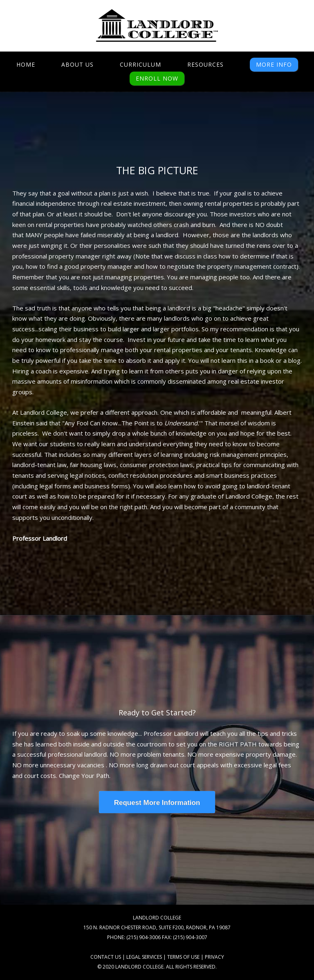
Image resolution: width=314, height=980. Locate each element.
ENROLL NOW (157, 78)
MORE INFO (274, 64)
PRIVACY (214, 957)
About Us (77, 64)
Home (26, 64)
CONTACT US (106, 957)
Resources (205, 64)
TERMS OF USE (183, 957)
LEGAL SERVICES (144, 957)
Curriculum (140, 64)
